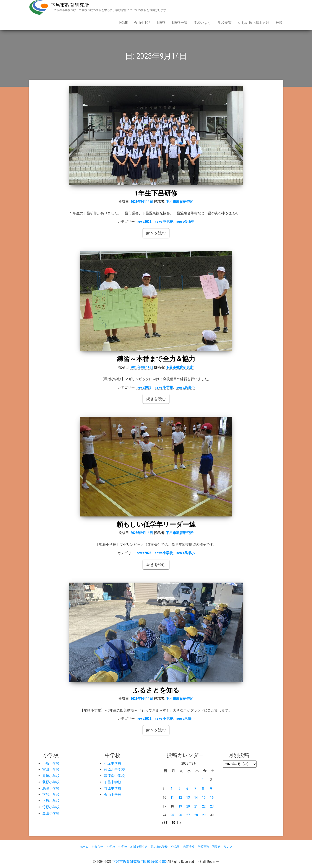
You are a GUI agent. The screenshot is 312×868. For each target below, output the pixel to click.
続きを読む (156, 233)
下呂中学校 (113, 782)
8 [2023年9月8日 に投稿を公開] (203, 789)
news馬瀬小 (185, 387)
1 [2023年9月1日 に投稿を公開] (203, 780)
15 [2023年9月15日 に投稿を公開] (204, 797)
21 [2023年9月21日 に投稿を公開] (196, 806)
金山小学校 (51, 813)
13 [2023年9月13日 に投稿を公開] (188, 797)
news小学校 (164, 387)
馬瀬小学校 (51, 788)
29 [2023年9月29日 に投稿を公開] (204, 815)
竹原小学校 (51, 807)
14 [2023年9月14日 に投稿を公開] (196, 797)
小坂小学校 (51, 763)
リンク (228, 847)
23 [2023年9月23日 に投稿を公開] (212, 806)
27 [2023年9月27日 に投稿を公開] (188, 815)
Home (123, 23)
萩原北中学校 (114, 769)
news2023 (144, 222)
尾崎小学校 (51, 776)
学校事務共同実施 (209, 847)
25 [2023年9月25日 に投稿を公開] (172, 815)
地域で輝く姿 (139, 847)
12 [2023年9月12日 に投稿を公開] (180, 797)
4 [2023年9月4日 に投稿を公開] (171, 789)
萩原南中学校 (114, 776)
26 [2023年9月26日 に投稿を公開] (180, 815)
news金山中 (185, 222)
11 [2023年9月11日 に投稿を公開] (172, 797)
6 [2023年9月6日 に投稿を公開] (187, 789)
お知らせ (97, 847)
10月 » (176, 823)
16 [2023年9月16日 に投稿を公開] (212, 797)
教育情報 (189, 847)
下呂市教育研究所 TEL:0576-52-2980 (140, 862)
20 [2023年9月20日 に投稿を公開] (188, 806)
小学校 (111, 847)
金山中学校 (113, 795)
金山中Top (142, 23)
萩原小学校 (51, 782)
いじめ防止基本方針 (254, 23)
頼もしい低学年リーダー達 (156, 524)
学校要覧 (225, 23)
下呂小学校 (51, 795)
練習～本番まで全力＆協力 (156, 359)
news (161, 23)
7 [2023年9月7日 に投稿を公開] (195, 789)
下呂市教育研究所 (70, 5)
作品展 (175, 847)
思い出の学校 (159, 847)
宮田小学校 (51, 769)
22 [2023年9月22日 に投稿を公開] (204, 806)
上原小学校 (51, 801)
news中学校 (164, 222)
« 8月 (165, 823)
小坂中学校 (113, 763)
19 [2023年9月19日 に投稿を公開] (180, 806)
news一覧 (180, 23)
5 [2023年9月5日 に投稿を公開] (179, 789)
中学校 (123, 847)
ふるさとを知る (156, 690)
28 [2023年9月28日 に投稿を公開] (196, 815)
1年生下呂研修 (156, 193)
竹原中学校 (113, 788)
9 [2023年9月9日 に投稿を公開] (211, 789)
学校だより (203, 23)
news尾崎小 (185, 719)
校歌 (279, 23)
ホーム (84, 847)
